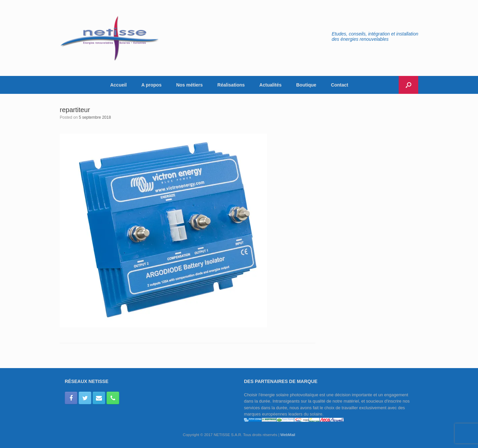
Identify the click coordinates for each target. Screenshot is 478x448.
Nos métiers (190, 85)
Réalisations (231, 85)
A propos (152, 85)
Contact (340, 85)
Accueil (119, 85)
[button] (408, 85)
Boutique (306, 85)
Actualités (270, 85)
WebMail (288, 435)
